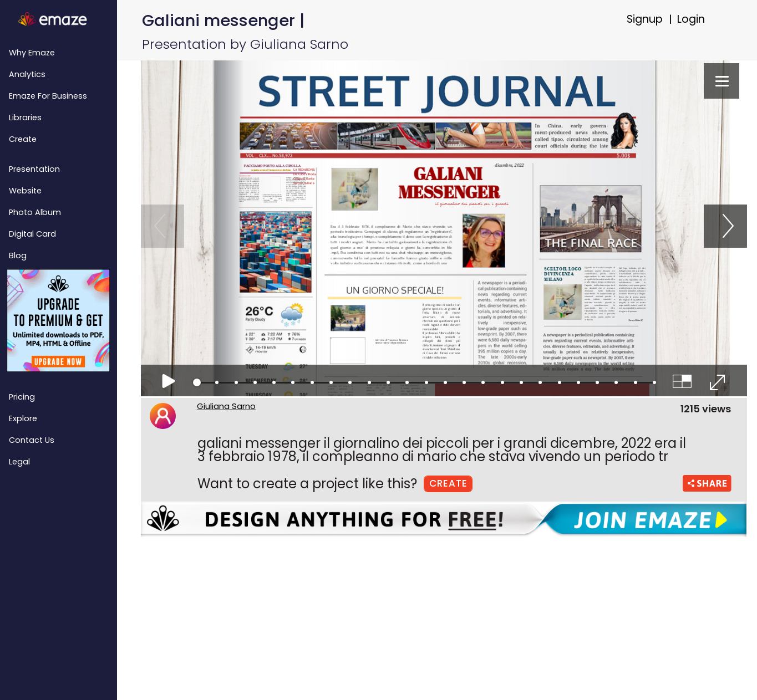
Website (25, 191)
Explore (23, 418)
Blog (18, 256)
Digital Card (32, 234)
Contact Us (32, 440)
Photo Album (35, 212)
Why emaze (32, 53)
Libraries (25, 117)
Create (23, 139)
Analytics (27, 74)
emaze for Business (48, 96)
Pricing (22, 397)
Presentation (34, 169)
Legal (19, 462)
